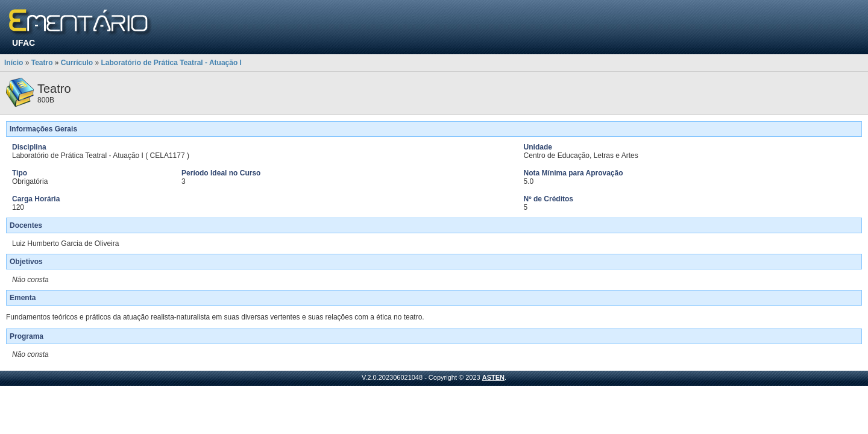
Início (14, 63)
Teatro (42, 63)
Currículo (77, 63)
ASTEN (493, 377)
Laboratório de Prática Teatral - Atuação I (171, 63)
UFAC (24, 43)
